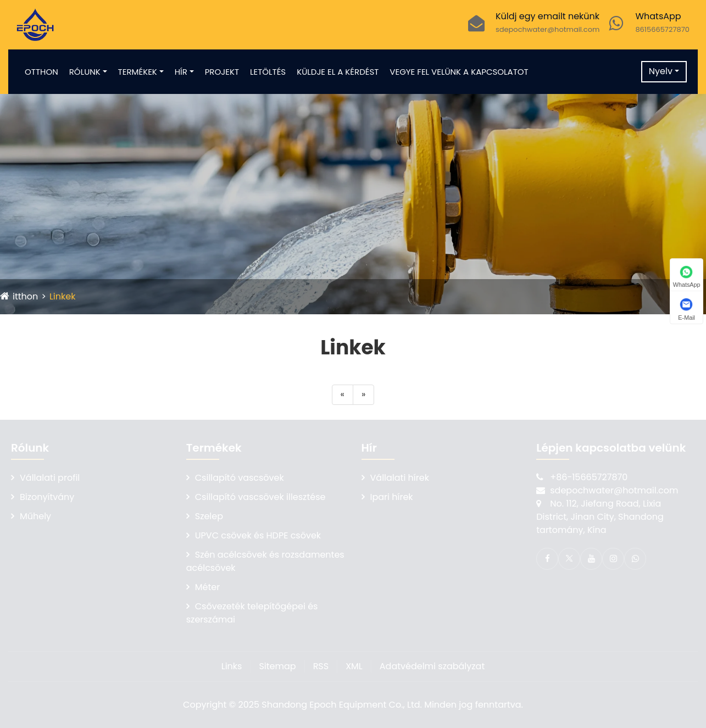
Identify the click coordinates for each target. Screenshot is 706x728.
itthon (25, 296)
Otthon (41, 72)
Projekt (222, 72)
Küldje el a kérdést (338, 72)
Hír (181, 72)
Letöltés (268, 72)
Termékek (138, 72)
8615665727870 (662, 29)
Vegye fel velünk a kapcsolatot (459, 72)
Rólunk (85, 72)
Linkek (63, 296)
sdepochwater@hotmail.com (548, 29)
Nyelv (661, 71)
